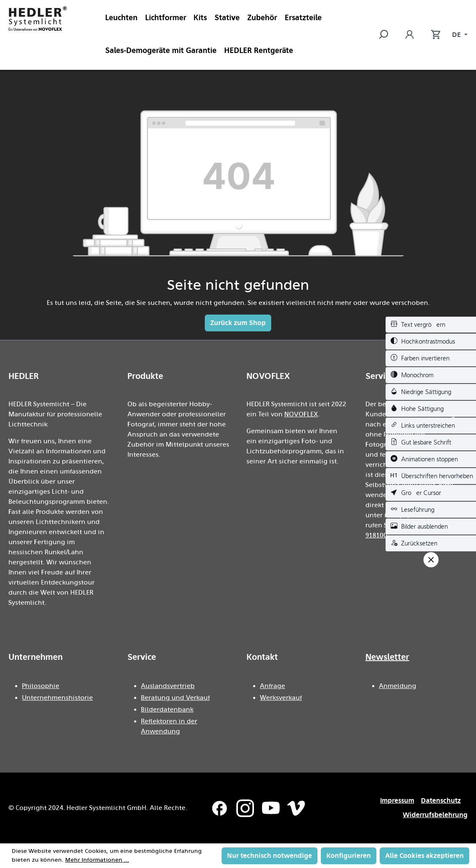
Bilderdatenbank (167, 709)
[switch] (431, 325)
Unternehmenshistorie (57, 698)
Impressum (397, 801)
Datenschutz (441, 801)
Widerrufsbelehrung (435, 815)
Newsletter (387, 657)
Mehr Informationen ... (97, 860)
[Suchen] (388, 35)
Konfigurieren (349, 856)
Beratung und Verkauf (175, 698)
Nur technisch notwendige (270, 856)
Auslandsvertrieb (168, 686)
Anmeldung (398, 686)
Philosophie (41, 686)
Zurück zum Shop (238, 323)
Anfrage (272, 686)
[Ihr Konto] (410, 35)
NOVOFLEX (301, 414)
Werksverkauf (281, 698)
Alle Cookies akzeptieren (424, 856)
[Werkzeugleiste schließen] (431, 560)
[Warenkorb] (431, 35)
